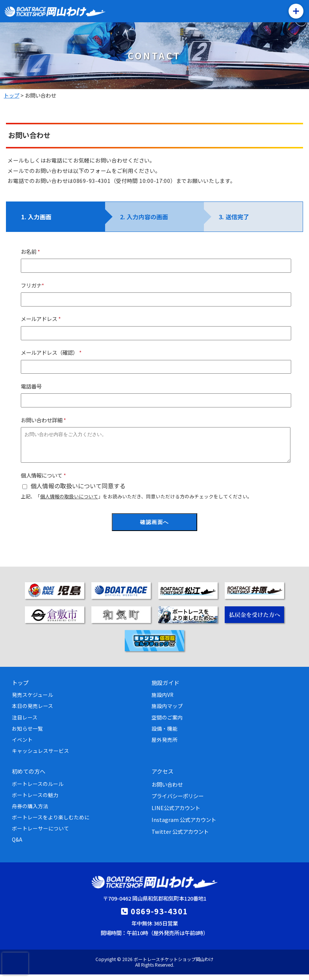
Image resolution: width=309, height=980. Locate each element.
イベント (22, 745)
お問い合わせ (167, 790)
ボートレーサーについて (40, 834)
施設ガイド (165, 688)
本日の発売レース (32, 711)
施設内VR (162, 700)
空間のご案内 (167, 723)
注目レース (25, 723)
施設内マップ (167, 711)
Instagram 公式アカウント (184, 825)
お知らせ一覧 (27, 734)
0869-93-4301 (159, 917)
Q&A (17, 845)
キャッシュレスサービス (40, 756)
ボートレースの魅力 (35, 800)
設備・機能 (165, 734)
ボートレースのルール (38, 789)
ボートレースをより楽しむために (51, 823)
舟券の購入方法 (30, 812)
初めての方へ (29, 777)
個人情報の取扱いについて (69, 502)
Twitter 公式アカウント (180, 837)
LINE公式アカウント (176, 813)
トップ (20, 688)
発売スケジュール (32, 700)
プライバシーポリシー (178, 801)
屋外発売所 (165, 745)
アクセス (162, 777)
